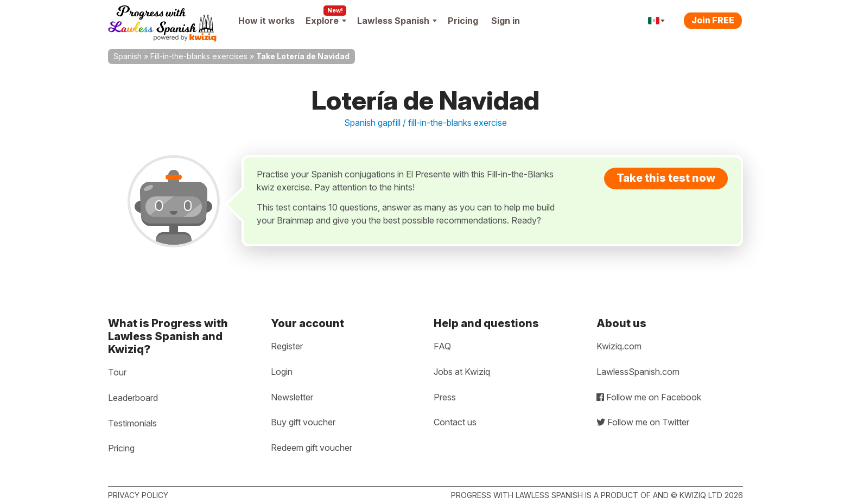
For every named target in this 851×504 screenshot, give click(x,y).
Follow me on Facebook (649, 397)
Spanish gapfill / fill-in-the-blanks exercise (426, 123)
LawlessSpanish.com (638, 372)
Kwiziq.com (619, 346)
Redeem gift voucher (312, 448)
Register (287, 346)
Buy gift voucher (303, 422)
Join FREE (713, 20)
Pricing (463, 21)
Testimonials (132, 423)
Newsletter (292, 397)
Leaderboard (133, 398)
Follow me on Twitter (643, 422)
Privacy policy (138, 495)
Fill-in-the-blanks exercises (199, 56)
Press (445, 397)
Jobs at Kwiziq (462, 372)
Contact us (455, 422)
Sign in (506, 21)
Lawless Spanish (397, 21)
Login (282, 372)
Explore (326, 21)
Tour (117, 372)
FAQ (442, 346)
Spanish (128, 56)
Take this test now (666, 178)
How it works (266, 21)
